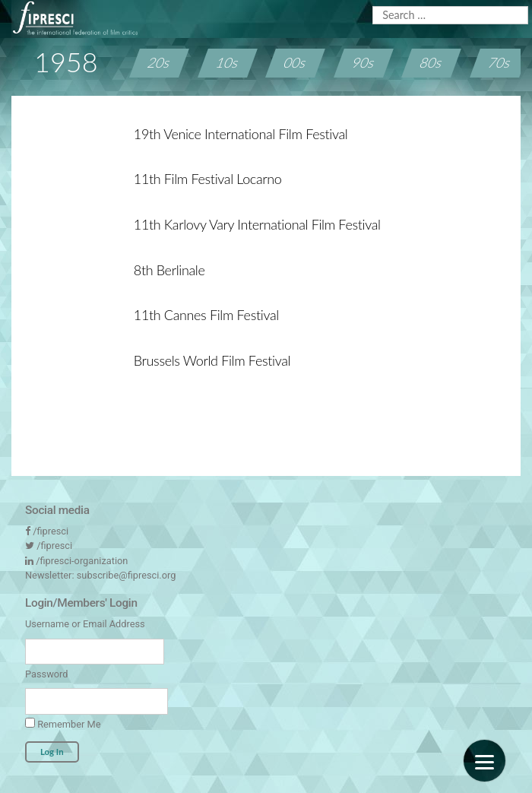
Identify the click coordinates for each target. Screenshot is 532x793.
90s (364, 62)
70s (500, 62)
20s (160, 62)
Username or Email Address (85, 624)
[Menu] (484, 761)
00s (295, 62)
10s (228, 62)
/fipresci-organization (82, 561)
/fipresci (51, 531)
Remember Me (63, 724)
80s (431, 62)
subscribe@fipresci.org (127, 575)
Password (46, 674)
